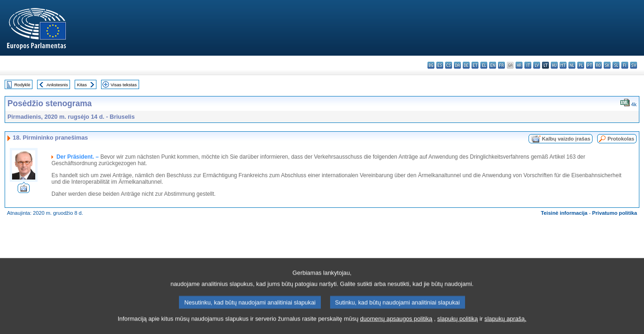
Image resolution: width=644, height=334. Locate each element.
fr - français (501, 65)
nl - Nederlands (572, 65)
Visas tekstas (124, 85)
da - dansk (457, 65)
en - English (493, 65)
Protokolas (621, 139)
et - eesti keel (475, 65)
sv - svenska (634, 65)
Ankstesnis (57, 85)
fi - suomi (625, 65)
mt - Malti (563, 65)
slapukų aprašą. (505, 328)
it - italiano (528, 65)
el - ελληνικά (484, 65)
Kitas (82, 85)
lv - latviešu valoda (537, 65)
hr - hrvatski (519, 65)
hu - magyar (554, 65)
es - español (440, 65)
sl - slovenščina (616, 65)
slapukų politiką (458, 328)
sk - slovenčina (607, 65)
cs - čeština (449, 65)
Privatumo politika (615, 213)
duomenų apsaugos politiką (396, 328)
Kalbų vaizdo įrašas (566, 139)
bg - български (431, 65)
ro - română (598, 65)
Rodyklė (22, 85)
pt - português (590, 65)
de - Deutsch (466, 65)
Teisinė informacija (564, 213)
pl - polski (581, 65)
